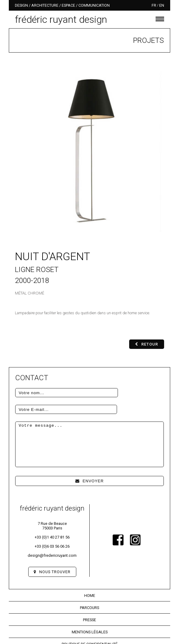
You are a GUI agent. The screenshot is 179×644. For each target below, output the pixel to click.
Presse (89, 603)
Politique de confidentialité (90, 627)
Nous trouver (52, 555)
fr (154, 5)
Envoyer (90, 464)
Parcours (89, 591)
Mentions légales (90, 615)
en (162, 5)
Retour (147, 344)
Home (90, 579)
